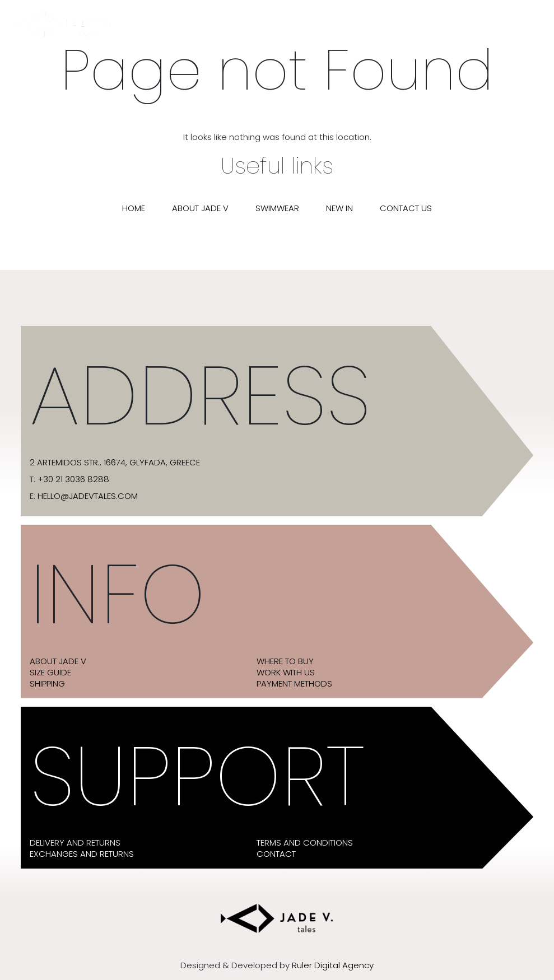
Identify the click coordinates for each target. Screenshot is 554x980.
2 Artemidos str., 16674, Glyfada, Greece (115, 463)
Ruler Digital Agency (333, 965)
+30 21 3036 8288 (73, 479)
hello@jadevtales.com (88, 496)
